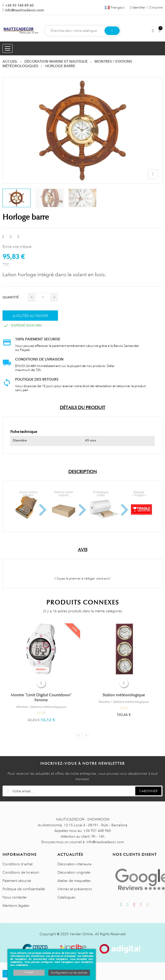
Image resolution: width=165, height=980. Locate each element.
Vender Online (81, 934)
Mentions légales (16, 906)
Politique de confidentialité (24, 889)
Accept (29, 972)
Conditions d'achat (18, 864)
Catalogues (66, 897)
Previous (79, 735)
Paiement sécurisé (17, 881)
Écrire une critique (17, 247)
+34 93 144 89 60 (19, 5)
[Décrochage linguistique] (115, 8)
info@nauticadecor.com (24, 10)
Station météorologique (124, 695)
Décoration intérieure (74, 864)
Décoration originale (74, 872)
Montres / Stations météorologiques (41, 707)
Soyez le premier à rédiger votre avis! (82, 579)
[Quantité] (43, 297)
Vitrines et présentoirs (75, 889)
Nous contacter (15, 897)
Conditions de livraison (21, 872)
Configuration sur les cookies (69, 973)
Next (86, 735)
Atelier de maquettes (74, 881)
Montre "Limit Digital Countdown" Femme (41, 698)
